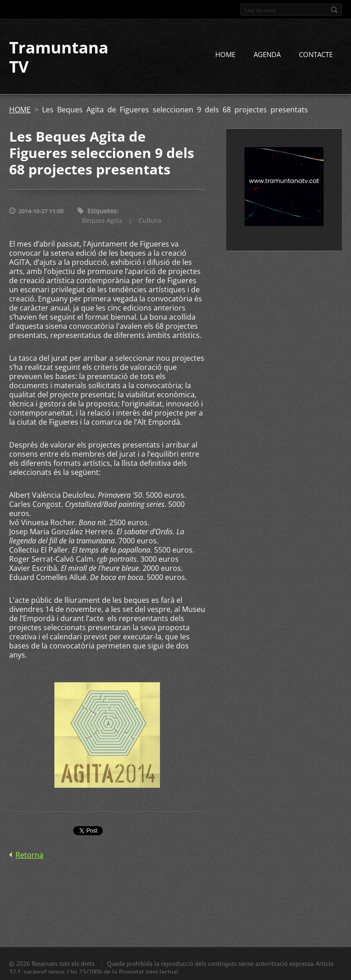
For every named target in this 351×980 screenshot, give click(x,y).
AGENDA (267, 54)
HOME (225, 54)
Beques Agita (102, 220)
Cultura (150, 220)
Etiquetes (102, 211)
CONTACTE (316, 54)
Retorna (29, 855)
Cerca (334, 10)
